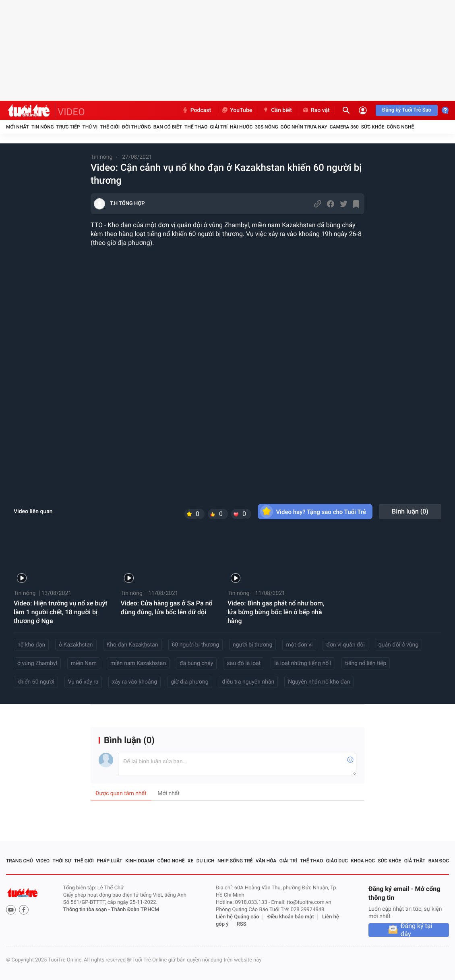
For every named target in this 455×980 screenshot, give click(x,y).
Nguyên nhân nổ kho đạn (319, 682)
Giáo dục (337, 861)
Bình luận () (410, 511)
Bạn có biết (168, 127)
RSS (242, 924)
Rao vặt (316, 110)
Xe (190, 861)
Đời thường (136, 127)
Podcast (196, 110)
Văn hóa (266, 861)
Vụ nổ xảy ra (83, 682)
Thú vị (90, 127)
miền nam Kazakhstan (138, 663)
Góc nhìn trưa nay (304, 127)
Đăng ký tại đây (417, 930)
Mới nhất (18, 127)
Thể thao (196, 127)
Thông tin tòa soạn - (87, 910)
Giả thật (415, 861)
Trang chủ (20, 861)
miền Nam (84, 663)
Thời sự (62, 861)
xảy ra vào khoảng (134, 682)
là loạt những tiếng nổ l (303, 663)
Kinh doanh (140, 861)
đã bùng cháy (196, 663)
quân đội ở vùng (398, 645)
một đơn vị (299, 645)
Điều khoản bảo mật (291, 917)
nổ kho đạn (31, 645)
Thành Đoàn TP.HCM (135, 910)
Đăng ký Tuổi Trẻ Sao (407, 110)
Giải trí (219, 127)
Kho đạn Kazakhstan (132, 645)
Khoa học (363, 861)
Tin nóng (43, 127)
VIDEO (71, 112)
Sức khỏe (373, 127)
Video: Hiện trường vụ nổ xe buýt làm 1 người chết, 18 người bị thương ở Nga (61, 612)
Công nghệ (400, 127)
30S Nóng (266, 127)
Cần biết (277, 110)
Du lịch (206, 861)
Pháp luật (110, 861)
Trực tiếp (68, 127)
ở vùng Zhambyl (37, 663)
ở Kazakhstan (76, 645)
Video (43, 861)
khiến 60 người (36, 682)
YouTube (237, 110)
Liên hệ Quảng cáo (238, 917)
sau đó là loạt (244, 663)
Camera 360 (344, 127)
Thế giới (110, 127)
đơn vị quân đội (345, 645)
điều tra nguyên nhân (248, 682)
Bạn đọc (439, 861)
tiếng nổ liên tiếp (366, 663)
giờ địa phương (189, 682)
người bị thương (252, 645)
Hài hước (241, 127)
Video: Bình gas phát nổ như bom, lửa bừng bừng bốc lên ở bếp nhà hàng (276, 612)
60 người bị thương (196, 645)
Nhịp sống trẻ (235, 861)
